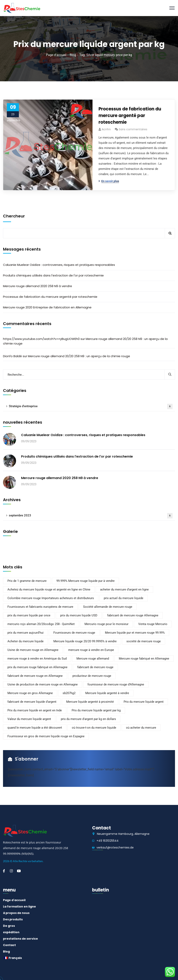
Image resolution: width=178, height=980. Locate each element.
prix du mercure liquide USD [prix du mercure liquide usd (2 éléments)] (79, 615)
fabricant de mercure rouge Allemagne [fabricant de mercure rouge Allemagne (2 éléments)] (133, 615)
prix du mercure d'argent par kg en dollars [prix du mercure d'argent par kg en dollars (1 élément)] (88, 719)
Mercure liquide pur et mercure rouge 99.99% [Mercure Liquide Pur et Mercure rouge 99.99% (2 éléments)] (135, 633)
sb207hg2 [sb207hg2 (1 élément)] (69, 693)
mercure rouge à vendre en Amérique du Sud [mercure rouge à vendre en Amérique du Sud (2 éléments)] (37, 659)
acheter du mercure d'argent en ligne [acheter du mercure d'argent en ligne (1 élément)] (124, 589)
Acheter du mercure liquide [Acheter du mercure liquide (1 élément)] (25, 641)
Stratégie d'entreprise (91, 406)
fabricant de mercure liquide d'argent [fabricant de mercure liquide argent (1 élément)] (32, 702)
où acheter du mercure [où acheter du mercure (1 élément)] (141, 728)
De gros (9, 926)
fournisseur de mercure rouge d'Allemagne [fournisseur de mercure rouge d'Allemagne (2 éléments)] (116, 684)
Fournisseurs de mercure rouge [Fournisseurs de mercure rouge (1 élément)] (74, 633)
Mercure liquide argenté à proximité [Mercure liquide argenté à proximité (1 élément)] (90, 702)
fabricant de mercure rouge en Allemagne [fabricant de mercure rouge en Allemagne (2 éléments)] (35, 676)
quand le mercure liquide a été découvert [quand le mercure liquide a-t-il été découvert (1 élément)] (35, 728)
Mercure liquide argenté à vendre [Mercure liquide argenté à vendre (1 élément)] (107, 693)
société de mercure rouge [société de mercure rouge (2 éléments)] (144, 641)
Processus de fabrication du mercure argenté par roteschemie (130, 116)
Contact (9, 945)
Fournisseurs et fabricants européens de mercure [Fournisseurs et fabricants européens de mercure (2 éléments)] (40, 607)
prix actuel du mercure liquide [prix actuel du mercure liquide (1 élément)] (124, 598)
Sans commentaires (133, 129)
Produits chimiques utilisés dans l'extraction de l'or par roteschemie (53, 275)
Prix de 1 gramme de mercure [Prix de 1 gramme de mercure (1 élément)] (27, 581)
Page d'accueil (56, 55)
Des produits (13, 919)
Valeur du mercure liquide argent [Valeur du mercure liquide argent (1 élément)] (29, 719)
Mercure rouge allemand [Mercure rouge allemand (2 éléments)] (93, 659)
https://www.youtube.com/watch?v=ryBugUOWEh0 (41, 339)
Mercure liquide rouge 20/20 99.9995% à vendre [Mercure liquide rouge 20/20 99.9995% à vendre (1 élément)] (85, 641)
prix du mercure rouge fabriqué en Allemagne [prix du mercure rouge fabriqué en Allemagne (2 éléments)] (37, 667)
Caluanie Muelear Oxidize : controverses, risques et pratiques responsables (59, 265)
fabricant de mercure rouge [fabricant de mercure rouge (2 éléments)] (95, 667)
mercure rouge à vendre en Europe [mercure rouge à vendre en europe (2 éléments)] (91, 650)
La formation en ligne (19, 907)
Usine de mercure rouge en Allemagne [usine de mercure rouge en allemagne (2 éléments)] (33, 650)
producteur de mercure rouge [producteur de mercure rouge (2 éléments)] (92, 676)
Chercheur (14, 216)
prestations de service (20, 939)
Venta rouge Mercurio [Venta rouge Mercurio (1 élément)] (153, 624)
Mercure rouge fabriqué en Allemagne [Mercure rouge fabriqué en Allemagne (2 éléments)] (144, 659)
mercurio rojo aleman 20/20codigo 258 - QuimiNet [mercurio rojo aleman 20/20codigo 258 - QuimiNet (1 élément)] (41, 624)
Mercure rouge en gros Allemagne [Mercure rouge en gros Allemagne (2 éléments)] (30, 693)
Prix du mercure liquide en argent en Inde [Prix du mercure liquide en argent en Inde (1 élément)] (35, 710)
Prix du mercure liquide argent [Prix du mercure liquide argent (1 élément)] (144, 702)
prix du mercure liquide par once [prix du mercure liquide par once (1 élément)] (29, 615)
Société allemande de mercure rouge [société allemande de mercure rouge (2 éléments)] (108, 607)
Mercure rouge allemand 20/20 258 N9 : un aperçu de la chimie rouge (79, 356)
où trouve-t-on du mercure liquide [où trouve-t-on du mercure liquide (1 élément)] (94, 728)
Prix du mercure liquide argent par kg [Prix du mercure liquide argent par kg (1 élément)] (96, 710)
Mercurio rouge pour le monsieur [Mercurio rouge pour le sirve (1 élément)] (106, 624)
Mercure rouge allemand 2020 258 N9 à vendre (38, 286)
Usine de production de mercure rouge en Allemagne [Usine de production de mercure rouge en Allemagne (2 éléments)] (43, 684)
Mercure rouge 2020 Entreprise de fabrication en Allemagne (47, 307)
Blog (73, 55)
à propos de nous (16, 913)
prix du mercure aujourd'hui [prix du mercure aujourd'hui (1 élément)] (25, 633)
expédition (11, 932)
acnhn (106, 129)
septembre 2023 (91, 516)
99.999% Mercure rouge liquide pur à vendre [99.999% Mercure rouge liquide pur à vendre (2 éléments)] (85, 581)
